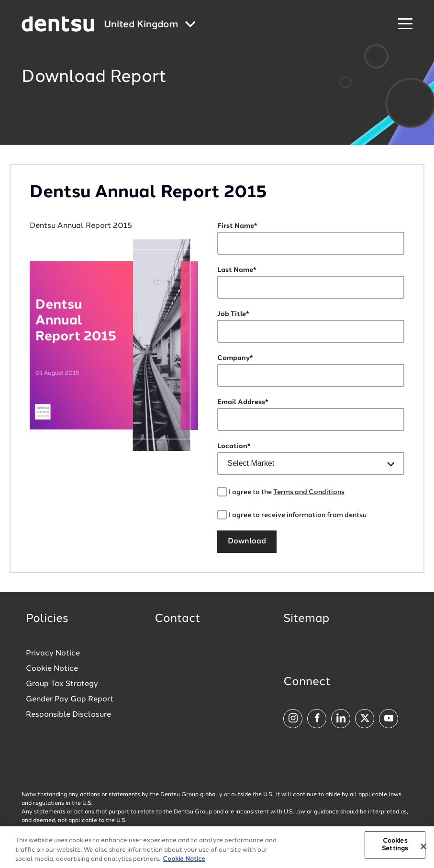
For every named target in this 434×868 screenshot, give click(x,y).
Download (247, 541)
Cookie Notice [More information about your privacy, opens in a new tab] (184, 862)
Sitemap (306, 619)
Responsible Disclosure (68, 715)
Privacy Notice (53, 654)
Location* (234, 446)
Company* (235, 358)
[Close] (423, 849)
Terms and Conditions (309, 492)
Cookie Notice (52, 669)
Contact (178, 619)
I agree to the (287, 492)
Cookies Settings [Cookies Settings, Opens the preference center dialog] (395, 848)
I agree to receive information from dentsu (298, 515)
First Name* (237, 226)
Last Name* (237, 270)
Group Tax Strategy (62, 684)
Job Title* (233, 314)
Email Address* (243, 402)
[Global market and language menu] (150, 25)
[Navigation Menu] (405, 24)
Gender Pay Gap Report (70, 699)
